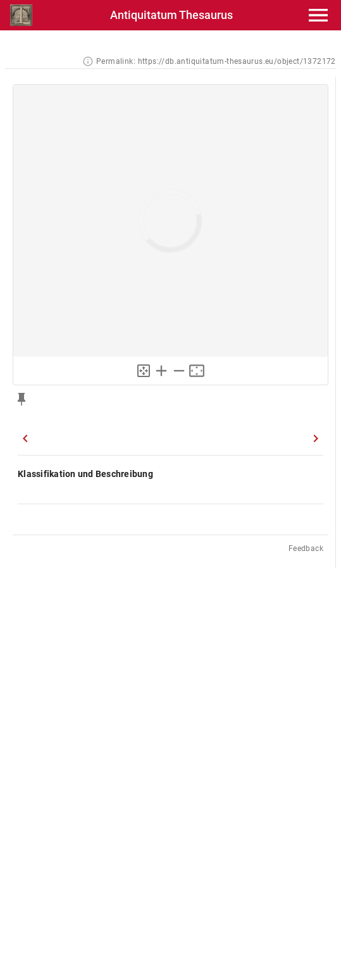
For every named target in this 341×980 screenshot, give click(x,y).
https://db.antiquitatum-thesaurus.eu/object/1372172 (237, 61)
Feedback (306, 549)
